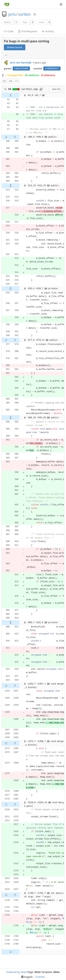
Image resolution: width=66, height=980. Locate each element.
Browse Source (15, 47)
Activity (48, 31)
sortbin (24, 14)
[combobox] (4, 81)
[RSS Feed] (35, 14)
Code (9, 31)
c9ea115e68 (21, 69)
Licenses (40, 977)
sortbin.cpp (30, 89)
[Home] (7, 4)
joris (12, 14)
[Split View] (11, 81)
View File (56, 89)
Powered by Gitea (16, 972)
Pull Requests (28, 31)
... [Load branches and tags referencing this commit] (6, 55)
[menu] (17, 81)
